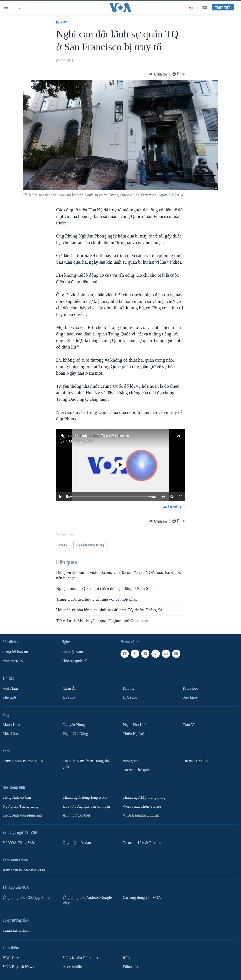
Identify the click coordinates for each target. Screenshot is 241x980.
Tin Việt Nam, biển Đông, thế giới (86, 764)
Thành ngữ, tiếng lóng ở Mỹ (85, 797)
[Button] (158, 74)
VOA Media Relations (80, 958)
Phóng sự (130, 761)
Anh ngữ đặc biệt (76, 815)
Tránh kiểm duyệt (17, 930)
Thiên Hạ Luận (135, 734)
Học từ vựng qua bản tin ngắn (86, 806)
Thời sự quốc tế (74, 661)
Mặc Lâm (10, 734)
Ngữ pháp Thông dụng (21, 806)
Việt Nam (10, 688)
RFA (126, 958)
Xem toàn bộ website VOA (24, 870)
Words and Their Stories (142, 806)
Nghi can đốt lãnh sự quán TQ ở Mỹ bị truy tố (95, 436)
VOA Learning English (141, 815)
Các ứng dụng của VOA (142, 898)
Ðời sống (130, 697)
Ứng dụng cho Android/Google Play (87, 900)
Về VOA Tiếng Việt (18, 843)
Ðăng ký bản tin (15, 652)
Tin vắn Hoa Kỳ (195, 761)
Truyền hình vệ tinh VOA (23, 761)
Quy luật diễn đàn (77, 843)
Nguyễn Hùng (74, 725)
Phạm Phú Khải (135, 725)
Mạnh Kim (11, 725)
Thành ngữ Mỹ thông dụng (144, 797)
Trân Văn (190, 725)
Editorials (130, 967)
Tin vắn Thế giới (136, 770)
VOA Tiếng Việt (80, 441)
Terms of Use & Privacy (142, 843)
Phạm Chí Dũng (75, 734)
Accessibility (73, 967)
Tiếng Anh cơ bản (17, 797)
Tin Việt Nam (72, 652)
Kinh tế (129, 688)
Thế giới (9, 697)
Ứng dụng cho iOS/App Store (26, 898)
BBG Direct (12, 958)
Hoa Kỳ (62, 22)
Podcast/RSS (13, 661)
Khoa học (190, 688)
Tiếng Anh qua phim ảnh (22, 815)
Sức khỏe (190, 697)
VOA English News (18, 967)
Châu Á (69, 688)
